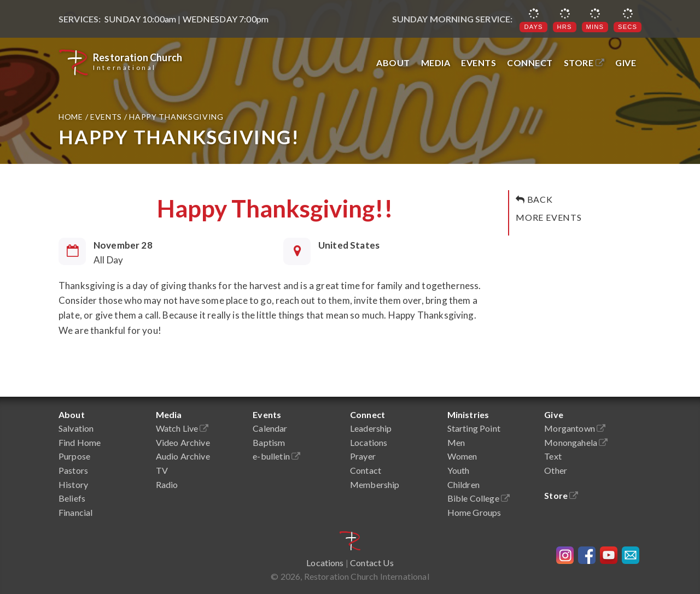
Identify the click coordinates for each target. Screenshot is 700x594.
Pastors (73, 470)
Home (72, 117)
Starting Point (474, 428)
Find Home (80, 442)
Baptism (269, 442)
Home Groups (474, 512)
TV (162, 470)
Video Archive (183, 442)
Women (462, 456)
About (393, 63)
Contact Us (372, 563)
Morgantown (575, 428)
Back (534, 199)
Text (553, 456)
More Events (549, 217)
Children (463, 484)
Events (479, 63)
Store (584, 63)
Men (456, 442)
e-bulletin (276, 456)
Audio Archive (183, 456)
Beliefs (72, 498)
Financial (75, 512)
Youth (459, 470)
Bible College (479, 498)
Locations (369, 442)
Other (556, 470)
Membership (375, 484)
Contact (366, 470)
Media (436, 63)
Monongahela (576, 442)
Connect (530, 63)
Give (626, 63)
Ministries (468, 414)
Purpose (74, 456)
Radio (167, 484)
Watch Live (182, 428)
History (73, 484)
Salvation (76, 428)
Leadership (371, 428)
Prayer (363, 456)
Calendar (270, 428)
